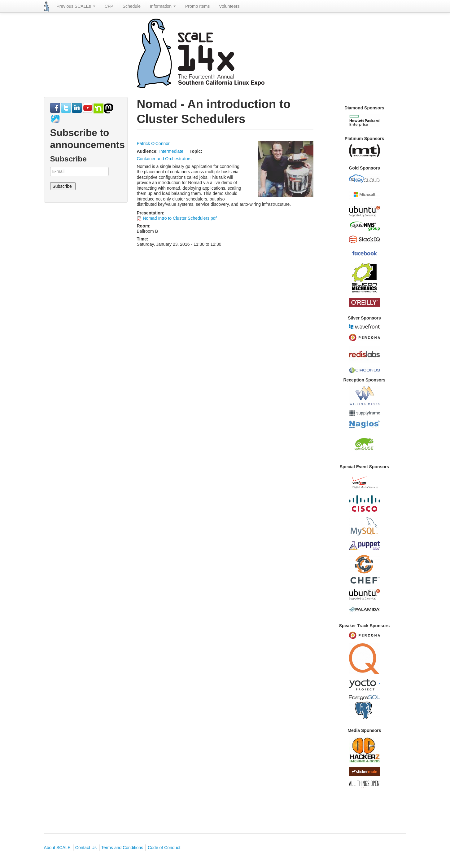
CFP (109, 6)
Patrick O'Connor (153, 143)
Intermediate (171, 151)
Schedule (132, 6)
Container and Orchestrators (164, 159)
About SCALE (57, 848)
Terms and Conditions (122, 848)
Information (163, 6)
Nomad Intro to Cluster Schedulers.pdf (180, 218)
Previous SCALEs (76, 6)
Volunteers (229, 6)
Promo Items (197, 6)
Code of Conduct (164, 848)
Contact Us (86, 848)
